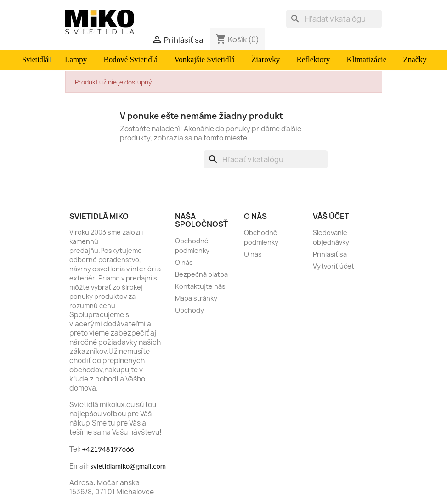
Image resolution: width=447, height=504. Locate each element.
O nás (184, 262)
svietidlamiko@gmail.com (128, 466)
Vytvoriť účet (334, 266)
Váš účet (331, 216)
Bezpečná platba (201, 274)
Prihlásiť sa (330, 254)
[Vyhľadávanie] (334, 19)
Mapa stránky (196, 298)
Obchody (190, 310)
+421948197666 (108, 449)
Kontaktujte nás (200, 286)
